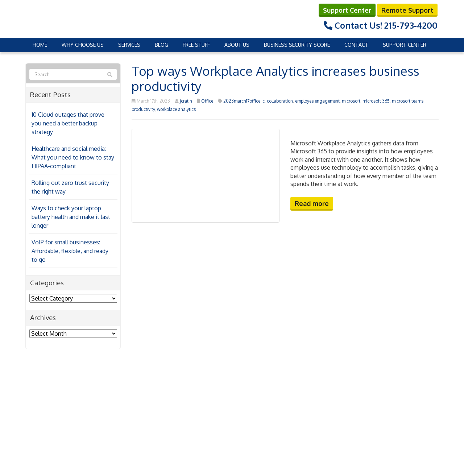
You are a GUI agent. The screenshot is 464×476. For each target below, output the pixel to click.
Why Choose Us (83, 45)
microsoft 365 (376, 101)
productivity (143, 109)
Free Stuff (196, 45)
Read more (312, 203)
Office (207, 101)
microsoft (351, 101)
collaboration (280, 101)
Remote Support (407, 10)
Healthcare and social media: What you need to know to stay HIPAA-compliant (73, 157)
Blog (161, 45)
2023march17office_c (244, 101)
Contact (356, 45)
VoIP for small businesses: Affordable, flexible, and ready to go (70, 251)
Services (129, 45)
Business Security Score (297, 45)
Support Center (347, 10)
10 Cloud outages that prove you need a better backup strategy (68, 123)
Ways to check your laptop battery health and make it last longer (71, 217)
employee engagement (317, 101)
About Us (237, 45)
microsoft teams (408, 101)
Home (40, 45)
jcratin (186, 101)
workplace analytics (176, 109)
